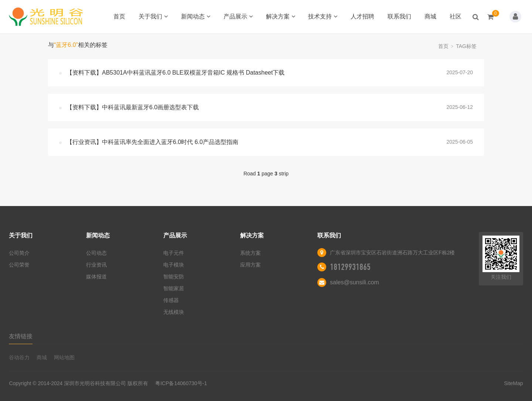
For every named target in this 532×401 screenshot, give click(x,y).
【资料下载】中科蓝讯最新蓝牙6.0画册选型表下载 (133, 107)
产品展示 (238, 16)
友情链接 (21, 336)
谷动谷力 (19, 357)
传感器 (171, 300)
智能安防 (174, 277)
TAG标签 (466, 46)
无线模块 (174, 312)
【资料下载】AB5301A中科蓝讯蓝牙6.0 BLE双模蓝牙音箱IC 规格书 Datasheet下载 (175, 73)
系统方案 (250, 253)
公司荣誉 (19, 265)
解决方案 (281, 16)
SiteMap (513, 383)
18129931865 (350, 267)
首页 (119, 16)
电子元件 (174, 253)
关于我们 (153, 16)
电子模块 (174, 265)
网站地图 (64, 357)
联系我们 (399, 16)
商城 (430, 16)
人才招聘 (362, 16)
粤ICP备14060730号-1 (181, 383)
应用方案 (250, 265)
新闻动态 (196, 16)
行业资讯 (96, 265)
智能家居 (174, 288)
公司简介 (19, 253)
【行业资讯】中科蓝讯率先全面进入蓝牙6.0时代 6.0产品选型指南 (152, 142)
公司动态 (96, 253)
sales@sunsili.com (354, 282)
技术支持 (323, 16)
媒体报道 (96, 277)
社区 (456, 16)
